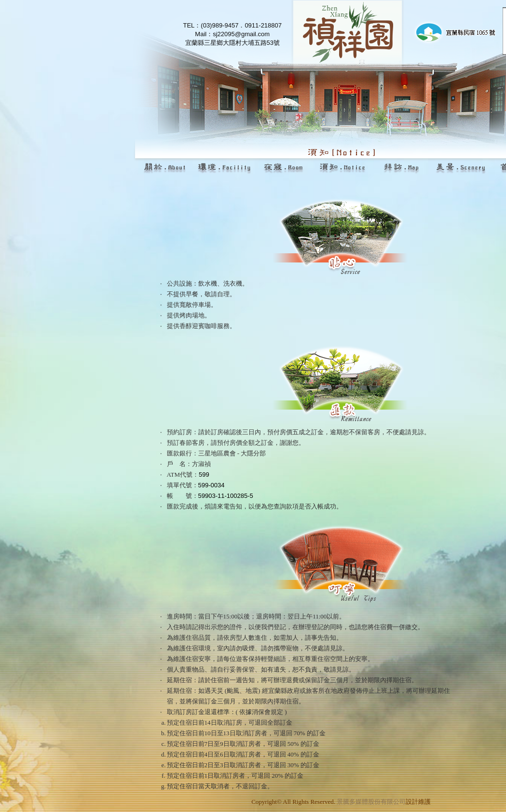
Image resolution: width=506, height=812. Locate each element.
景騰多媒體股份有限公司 (371, 802)
